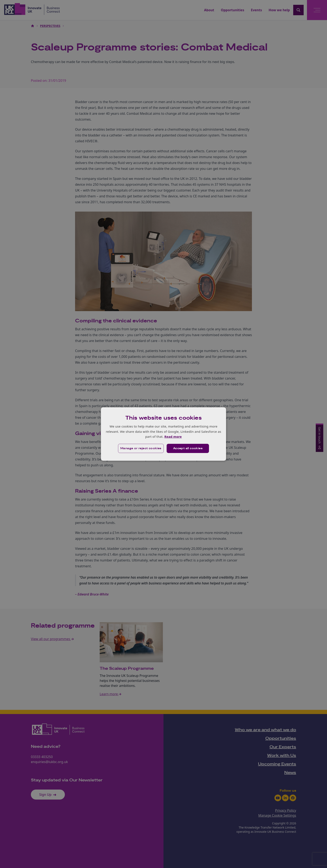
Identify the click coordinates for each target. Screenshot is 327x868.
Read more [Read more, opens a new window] (173, 437)
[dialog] (163, 434)
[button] (141, 448)
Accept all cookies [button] (188, 448)
